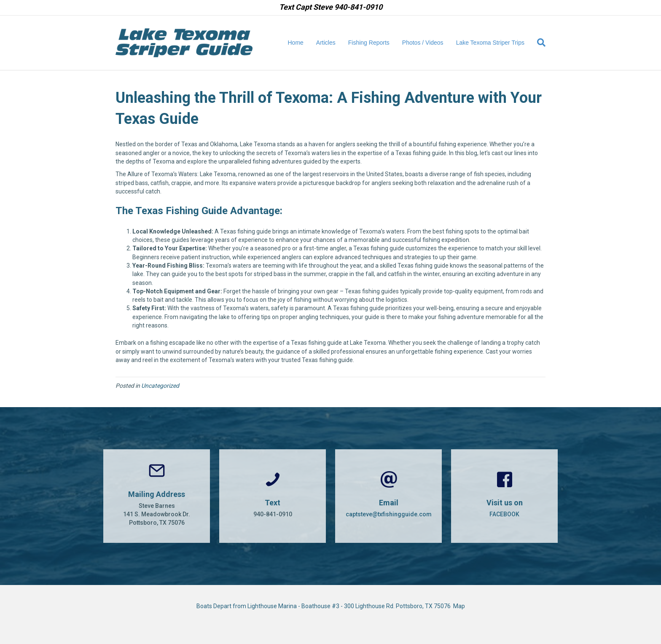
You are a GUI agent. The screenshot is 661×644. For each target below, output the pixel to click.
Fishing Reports (369, 43)
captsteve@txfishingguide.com (389, 514)
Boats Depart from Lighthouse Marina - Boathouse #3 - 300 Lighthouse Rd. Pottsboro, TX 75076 (325, 606)
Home (296, 43)
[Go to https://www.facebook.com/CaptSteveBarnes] (504, 496)
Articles (326, 43)
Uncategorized (160, 386)
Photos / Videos (423, 43)
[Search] (538, 43)
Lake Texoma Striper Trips (490, 43)
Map (459, 606)
